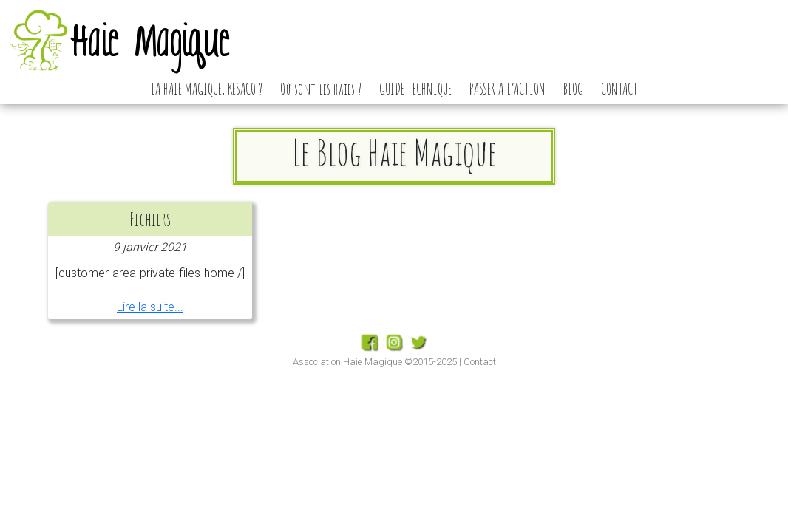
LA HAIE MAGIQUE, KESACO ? (207, 89)
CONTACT (619, 89)
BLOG (573, 89)
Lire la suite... (150, 307)
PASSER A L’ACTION (507, 89)
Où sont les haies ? (321, 89)
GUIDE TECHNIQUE (415, 89)
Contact (480, 362)
